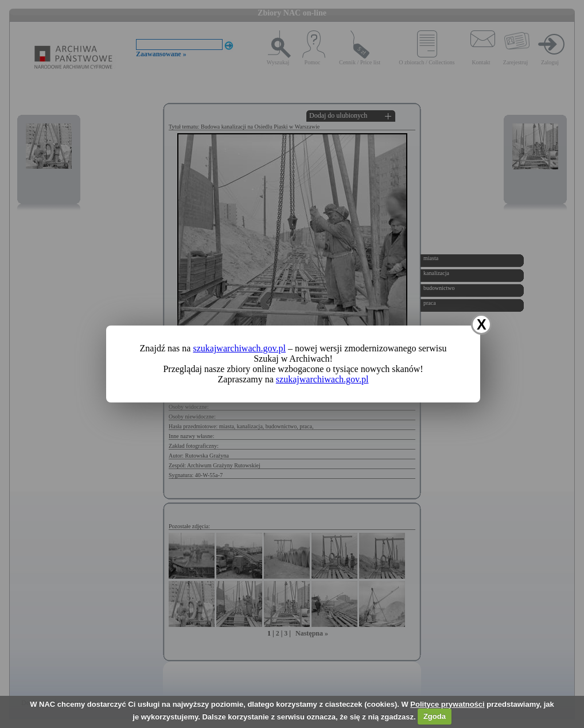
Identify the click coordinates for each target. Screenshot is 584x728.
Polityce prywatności (447, 704)
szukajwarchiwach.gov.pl (239, 348)
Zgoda (435, 716)
